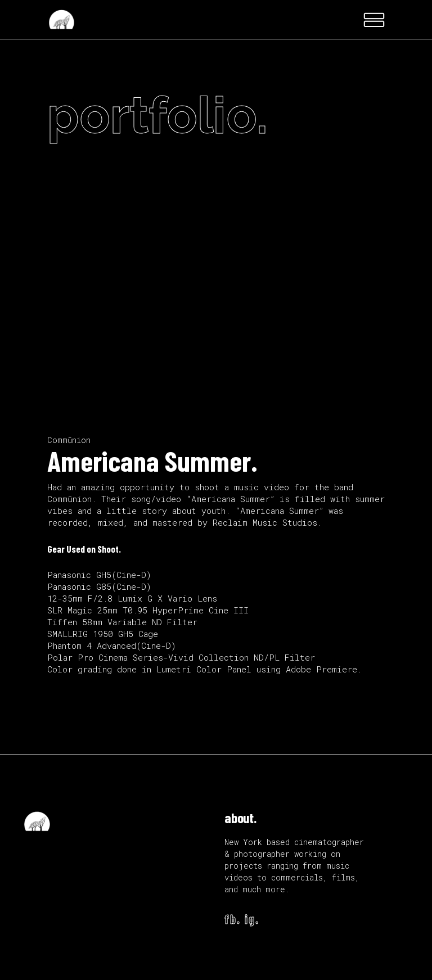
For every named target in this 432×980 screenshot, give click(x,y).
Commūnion (69, 440)
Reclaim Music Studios (265, 522)
